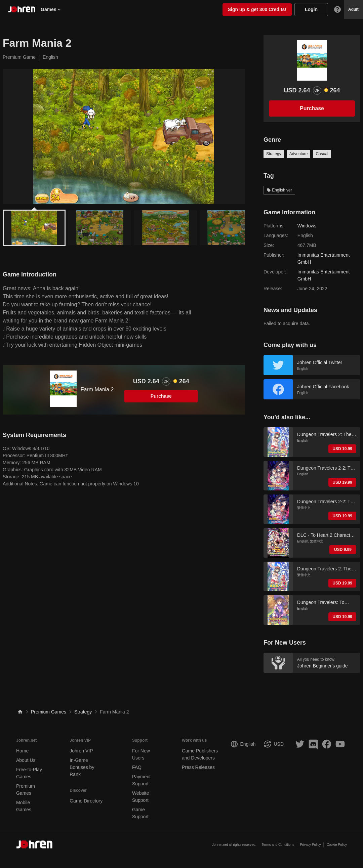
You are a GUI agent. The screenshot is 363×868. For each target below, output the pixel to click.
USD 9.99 (343, 550)
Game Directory (86, 801)
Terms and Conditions (278, 845)
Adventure (299, 154)
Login (311, 9)
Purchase (161, 396)
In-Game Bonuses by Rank (82, 767)
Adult (353, 9)
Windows (307, 226)
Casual (322, 154)
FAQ (137, 767)
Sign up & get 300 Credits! (257, 9)
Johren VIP (81, 751)
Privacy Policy (310, 845)
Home (22, 751)
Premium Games (49, 712)
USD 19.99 (342, 449)
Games (51, 9)
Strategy (274, 154)
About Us (26, 760)
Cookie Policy (337, 845)
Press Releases (198, 767)
